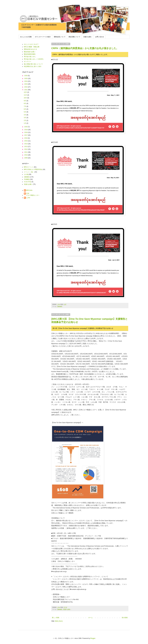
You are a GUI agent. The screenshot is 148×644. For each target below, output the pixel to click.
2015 (26, 141)
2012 (26, 149)
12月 (26, 92)
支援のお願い (88, 37)
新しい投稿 (56, 618)
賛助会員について (60, 37)
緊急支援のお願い (30, 52)
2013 (26, 147)
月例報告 (27, 179)
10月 (26, 98)
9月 (25, 101)
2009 (26, 158)
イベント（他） (29, 172)
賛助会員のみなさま (30, 49)
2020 (26, 127)
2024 (26, 81)
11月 (26, 95)
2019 (26, 130)
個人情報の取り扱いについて (33, 64)
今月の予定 (28, 182)
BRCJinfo (29, 190)
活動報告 (60, 306)
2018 (26, 132)
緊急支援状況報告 (30, 54)
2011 (26, 152)
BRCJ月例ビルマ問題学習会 (33, 169)
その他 (26, 174)
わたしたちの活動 (26, 37)
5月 (25, 112)
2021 (26, 90)
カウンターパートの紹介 (43, 37)
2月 (25, 120)
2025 (26, 79)
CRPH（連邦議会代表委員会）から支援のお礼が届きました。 (85, 48)
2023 (26, 84)
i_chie (28, 198)
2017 (26, 135)
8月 (25, 103)
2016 (26, 138)
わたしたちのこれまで (31, 44)
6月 (25, 109)
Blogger (93, 638)
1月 (25, 123)
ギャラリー (28, 62)
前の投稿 (125, 618)
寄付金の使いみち (30, 57)
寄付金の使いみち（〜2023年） (34, 59)
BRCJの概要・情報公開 (32, 47)
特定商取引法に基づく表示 (33, 66)
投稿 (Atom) (59, 621)
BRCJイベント (29, 167)
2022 (26, 87)
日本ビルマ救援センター (33, 194)
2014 (26, 144)
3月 (25, 118)
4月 (25, 115)
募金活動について (74, 37)
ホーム (90, 618)
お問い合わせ (100, 37)
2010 (26, 155)
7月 (25, 106)
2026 (26, 76)
